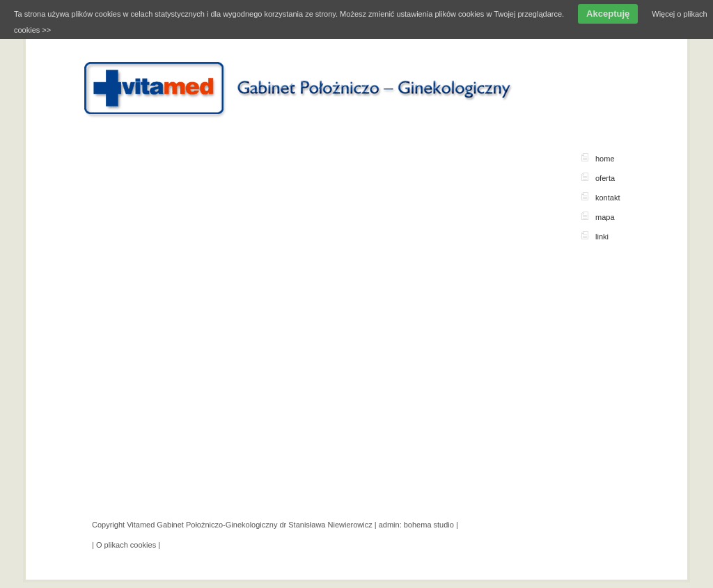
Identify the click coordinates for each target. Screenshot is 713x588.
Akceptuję (608, 14)
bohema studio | (431, 525)
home (605, 159)
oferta (605, 178)
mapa (605, 217)
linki (602, 237)
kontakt (608, 198)
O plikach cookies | (128, 545)
